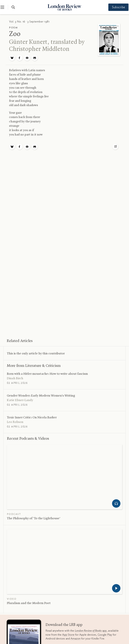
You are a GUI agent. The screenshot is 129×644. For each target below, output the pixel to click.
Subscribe (116, 7)
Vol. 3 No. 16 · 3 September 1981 (29, 22)
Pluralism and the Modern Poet (29, 603)
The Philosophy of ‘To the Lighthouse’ (34, 518)
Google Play (105, 635)
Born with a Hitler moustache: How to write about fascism (47, 374)
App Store (68, 635)
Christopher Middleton (39, 49)
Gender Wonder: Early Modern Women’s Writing (41, 396)
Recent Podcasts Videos (28, 439)
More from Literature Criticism (34, 366)
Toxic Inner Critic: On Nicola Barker (32, 418)
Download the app (64, 625)
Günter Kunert (28, 42)
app (91, 631)
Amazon (76, 639)
